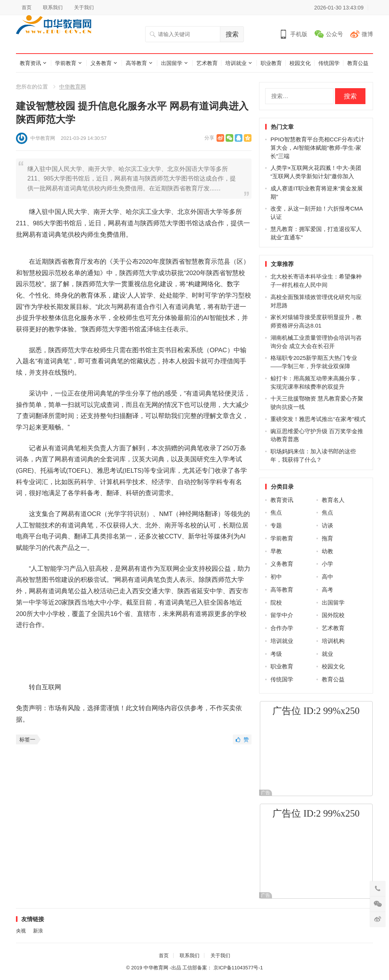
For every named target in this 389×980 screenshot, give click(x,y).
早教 (276, 551)
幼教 (327, 551)
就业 (327, 654)
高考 (327, 590)
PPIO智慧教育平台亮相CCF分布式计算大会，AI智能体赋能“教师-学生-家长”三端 (317, 148)
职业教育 (271, 63)
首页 (27, 7)
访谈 (327, 525)
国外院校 (333, 615)
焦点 (276, 512)
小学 (327, 564)
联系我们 (53, 7)
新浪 (38, 931)
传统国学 (329, 63)
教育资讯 (30, 63)
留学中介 (282, 615)
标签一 (27, 739)
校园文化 (300, 63)
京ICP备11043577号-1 (238, 968)
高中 (327, 577)
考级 (276, 654)
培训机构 (333, 641)
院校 (276, 602)
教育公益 (358, 63)
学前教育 (66, 63)
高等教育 (136, 63)
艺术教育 (207, 63)
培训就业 (236, 63)
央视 (21, 931)
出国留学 (172, 63)
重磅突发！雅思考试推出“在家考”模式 (318, 419)
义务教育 (101, 63)
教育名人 (333, 500)
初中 (276, 577)
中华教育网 (73, 87)
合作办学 (282, 628)
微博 (367, 34)
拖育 (327, 538)
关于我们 (84, 7)
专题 (276, 525)
